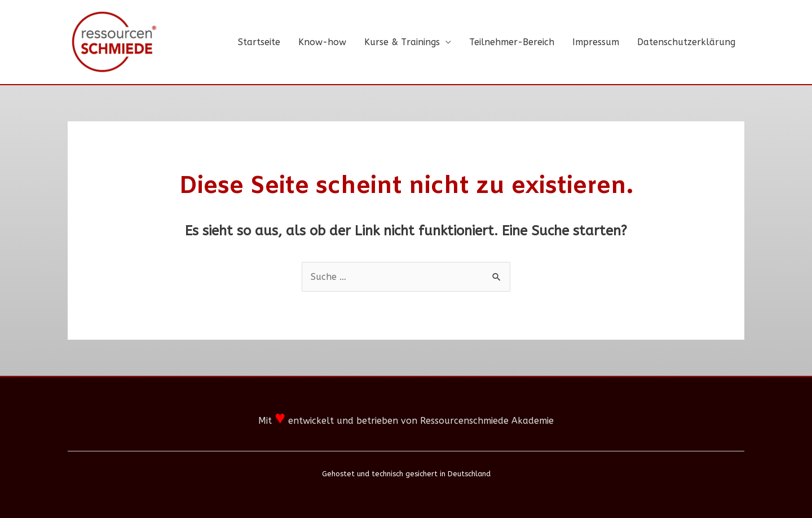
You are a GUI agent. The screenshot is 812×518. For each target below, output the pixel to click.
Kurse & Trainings (402, 42)
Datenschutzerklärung (686, 42)
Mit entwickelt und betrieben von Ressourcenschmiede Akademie (406, 421)
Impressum (596, 42)
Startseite (259, 42)
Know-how (322, 42)
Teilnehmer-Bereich (512, 42)
